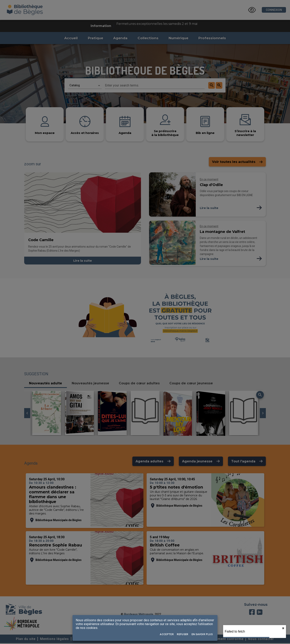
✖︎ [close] (283, 628)
